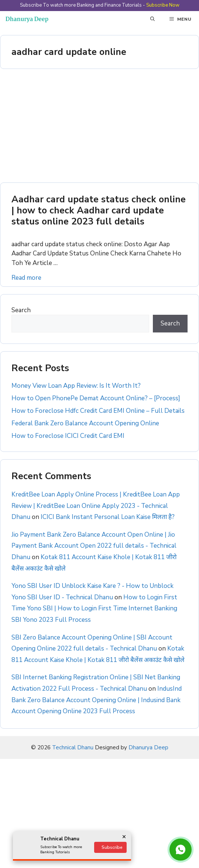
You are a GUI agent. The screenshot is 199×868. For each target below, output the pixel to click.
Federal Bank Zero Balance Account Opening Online (85, 423)
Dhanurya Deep (148, 747)
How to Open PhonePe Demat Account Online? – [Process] (96, 398)
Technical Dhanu (73, 747)
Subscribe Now (163, 5)
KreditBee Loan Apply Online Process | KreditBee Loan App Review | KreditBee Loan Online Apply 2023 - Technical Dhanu (96, 506)
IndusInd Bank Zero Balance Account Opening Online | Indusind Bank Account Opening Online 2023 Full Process (97, 700)
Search (21, 310)
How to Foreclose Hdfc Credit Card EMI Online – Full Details (98, 411)
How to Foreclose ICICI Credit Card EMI (68, 436)
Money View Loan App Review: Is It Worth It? (76, 386)
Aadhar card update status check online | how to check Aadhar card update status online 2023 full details (99, 210)
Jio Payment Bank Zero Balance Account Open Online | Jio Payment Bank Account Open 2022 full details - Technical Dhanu (94, 546)
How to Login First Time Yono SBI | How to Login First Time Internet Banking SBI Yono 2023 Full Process (94, 609)
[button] (152, 19)
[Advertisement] (99, 128)
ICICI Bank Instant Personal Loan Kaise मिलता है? (108, 517)
